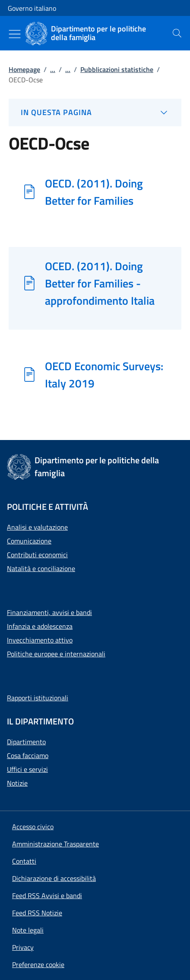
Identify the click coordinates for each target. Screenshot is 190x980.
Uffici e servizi (27, 769)
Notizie (17, 783)
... (53, 69)
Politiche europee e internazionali (56, 654)
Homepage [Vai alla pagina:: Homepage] (24, 69)
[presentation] (177, 33)
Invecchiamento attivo (40, 640)
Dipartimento (26, 742)
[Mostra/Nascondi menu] (15, 34)
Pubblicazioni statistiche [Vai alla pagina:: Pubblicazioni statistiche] (117, 69)
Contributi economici (37, 555)
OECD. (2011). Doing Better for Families (94, 192)
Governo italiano (32, 8)
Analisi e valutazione (37, 527)
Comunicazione (29, 541)
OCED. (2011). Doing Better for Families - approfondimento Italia (100, 283)
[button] (38, 964)
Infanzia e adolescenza (40, 626)
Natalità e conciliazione (41, 568)
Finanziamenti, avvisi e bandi (49, 612)
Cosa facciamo (28, 755)
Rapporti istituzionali (38, 698)
